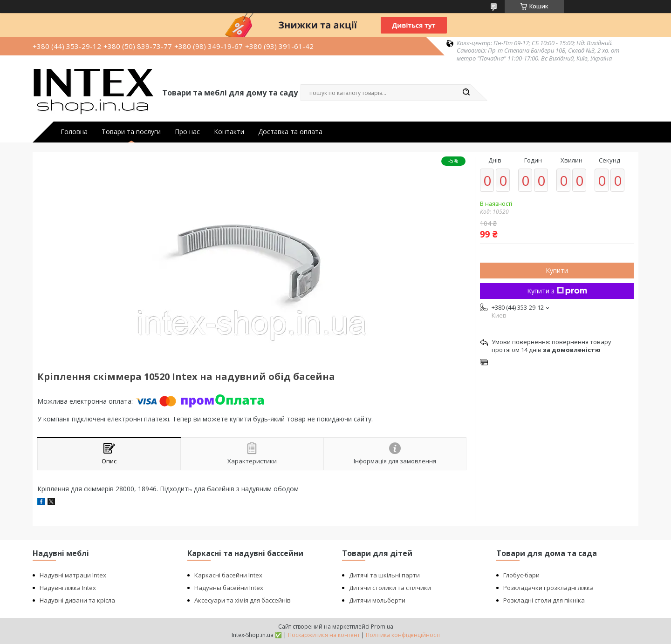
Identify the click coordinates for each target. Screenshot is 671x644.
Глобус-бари (521, 575)
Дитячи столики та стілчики (390, 588)
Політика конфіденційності (403, 635)
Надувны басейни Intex (229, 588)
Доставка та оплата (290, 132)
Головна (74, 132)
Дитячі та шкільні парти (384, 575)
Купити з (557, 291)
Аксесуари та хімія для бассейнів (243, 600)
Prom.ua (382, 627)
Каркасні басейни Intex (228, 575)
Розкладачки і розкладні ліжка (548, 588)
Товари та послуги (131, 132)
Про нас (187, 132)
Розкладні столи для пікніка (544, 600)
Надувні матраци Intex (73, 575)
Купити (557, 270)
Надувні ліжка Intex (68, 588)
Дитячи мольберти (377, 600)
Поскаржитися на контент (324, 635)
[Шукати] (466, 93)
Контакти (229, 132)
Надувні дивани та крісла (77, 600)
